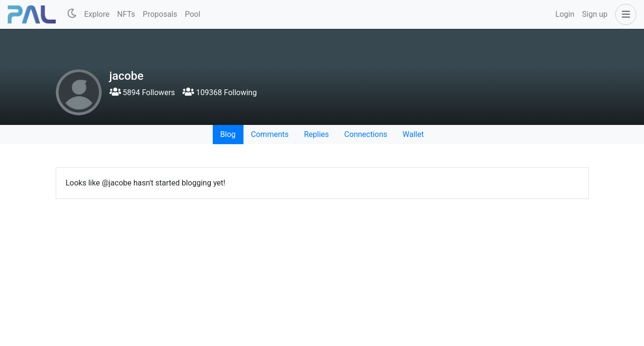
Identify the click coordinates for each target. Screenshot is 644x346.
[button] (624, 14)
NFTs (126, 14)
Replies (316, 134)
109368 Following (219, 93)
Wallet (413, 134)
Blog (228, 134)
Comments (270, 134)
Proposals (160, 14)
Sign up (595, 14)
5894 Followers (142, 93)
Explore (97, 14)
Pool (193, 14)
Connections (366, 134)
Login (565, 14)
